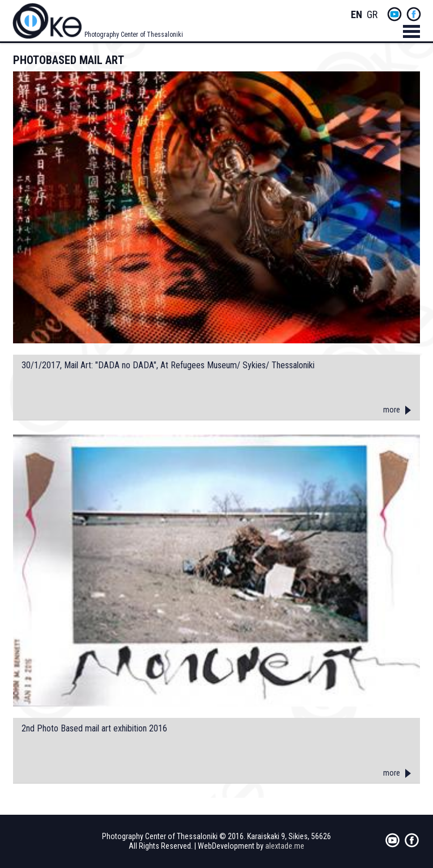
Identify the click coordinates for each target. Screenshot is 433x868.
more (392, 410)
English (356, 15)
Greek (372, 15)
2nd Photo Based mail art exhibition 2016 (94, 729)
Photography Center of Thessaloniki (134, 35)
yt (394, 14)
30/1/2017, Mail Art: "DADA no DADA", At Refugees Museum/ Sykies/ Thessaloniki (168, 365)
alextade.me (285, 846)
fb (414, 14)
